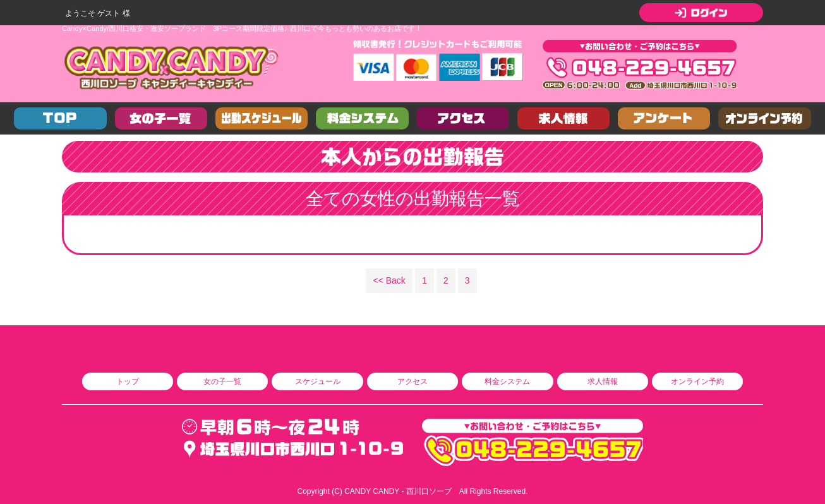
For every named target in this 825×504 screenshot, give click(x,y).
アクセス (412, 381)
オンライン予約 (697, 381)
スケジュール (318, 381)
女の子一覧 (222, 381)
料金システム (507, 381)
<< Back (389, 280)
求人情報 (603, 381)
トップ (128, 381)
